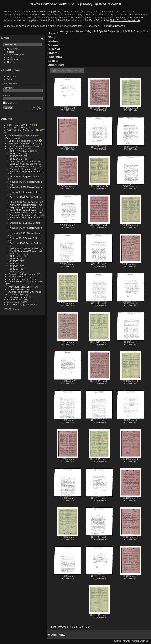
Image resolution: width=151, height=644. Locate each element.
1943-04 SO (16, 159)
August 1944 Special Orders (24, 215)
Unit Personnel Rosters (21, 146)
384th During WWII (17, 125)
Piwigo (127, 641)
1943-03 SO (16, 156)
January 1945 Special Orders (25, 238)
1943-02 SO (16, 154)
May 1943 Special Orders (23, 161)
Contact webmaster (141, 641)
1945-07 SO (16, 256)
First (54, 627)
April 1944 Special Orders (23, 205)
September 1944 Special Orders (27, 218)
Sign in (11, 79)
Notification (13, 59)
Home (52, 33)
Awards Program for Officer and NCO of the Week (23, 293)
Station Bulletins (17, 276)
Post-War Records (18, 297)
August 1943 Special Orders (24, 169)
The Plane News (17, 289)
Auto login (10, 103)
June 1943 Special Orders (23, 164)
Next (80, 627)
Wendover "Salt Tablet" (20, 287)
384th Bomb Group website (125, 20)
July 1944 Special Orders (23, 212)
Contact (11, 62)
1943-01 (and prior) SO (22, 151)
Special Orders (16, 148)
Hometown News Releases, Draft (26, 282)
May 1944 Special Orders (23, 207)
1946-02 (14, 271)
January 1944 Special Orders (25, 192)
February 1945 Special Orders (26, 243)
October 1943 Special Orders (25, 177)
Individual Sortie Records (22, 143)
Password (8, 95)
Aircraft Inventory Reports (22, 274)
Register (12, 77)
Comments (13, 54)
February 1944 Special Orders (26, 197)
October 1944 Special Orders (25, 223)
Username (8, 88)
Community (13, 302)
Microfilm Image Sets (19, 279)
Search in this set (70, 70)
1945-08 (14, 258)
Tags (10, 49)
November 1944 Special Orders (26, 228)
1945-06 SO (16, 253)
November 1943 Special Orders (26, 182)
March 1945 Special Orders (24, 248)
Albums (6, 119)
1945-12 (14, 269)
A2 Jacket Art (14, 299)
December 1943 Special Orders (26, 187)
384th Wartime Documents (21, 130)
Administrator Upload (18, 305)
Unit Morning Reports (20, 141)
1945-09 (14, 261)
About (10, 57)
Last (87, 627)
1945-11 (14, 266)
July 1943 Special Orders (23, 166)
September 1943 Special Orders (27, 171)
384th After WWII (16, 128)
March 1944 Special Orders (24, 202)
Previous (63, 627)
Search (11, 52)
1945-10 (14, 264)
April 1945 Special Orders (23, 251)
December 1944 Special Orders (26, 233)
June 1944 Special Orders (24, 210)
